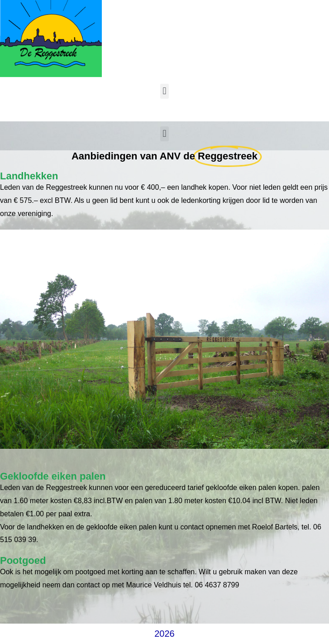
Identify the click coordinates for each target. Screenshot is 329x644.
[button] (164, 91)
